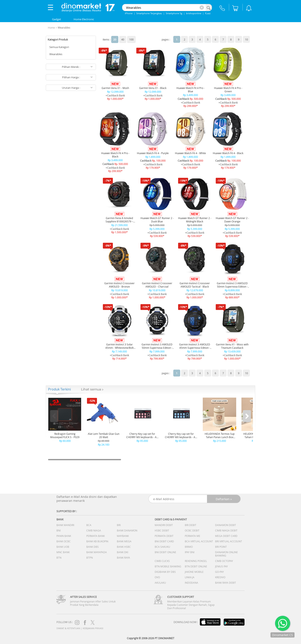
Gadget (57, 19)
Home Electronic (84, 19)
